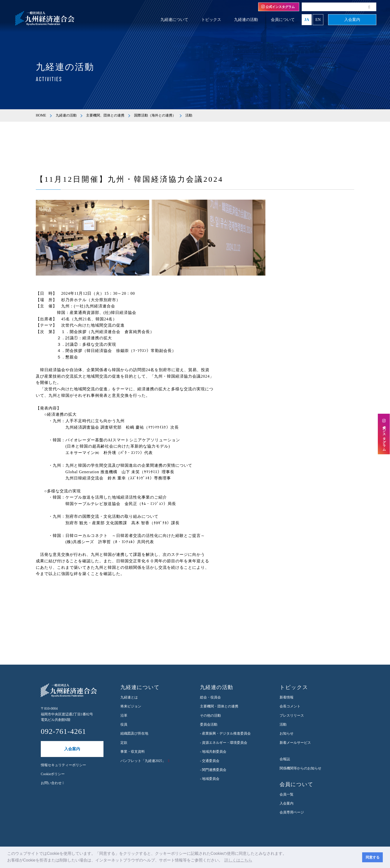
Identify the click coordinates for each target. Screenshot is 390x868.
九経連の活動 (246, 20)
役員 (124, 724)
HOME (41, 115)
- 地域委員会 (210, 779)
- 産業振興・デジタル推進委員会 (225, 733)
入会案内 (352, 20)
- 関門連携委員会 (213, 770)
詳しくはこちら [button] (238, 860)
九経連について (174, 20)
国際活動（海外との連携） (155, 115)
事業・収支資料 (133, 752)
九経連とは (129, 697)
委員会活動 (209, 724)
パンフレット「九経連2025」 (143, 761)
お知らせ (287, 733)
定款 (124, 743)
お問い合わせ (52, 783)
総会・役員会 (210, 697)
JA (307, 20)
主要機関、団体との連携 (105, 115)
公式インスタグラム (278, 7)
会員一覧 (287, 794)
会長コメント (290, 706)
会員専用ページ (292, 812)
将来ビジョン (131, 706)
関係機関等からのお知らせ (300, 768)
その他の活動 (210, 716)
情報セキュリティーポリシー (63, 765)
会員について (283, 20)
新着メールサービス (295, 743)
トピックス (211, 20)
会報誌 (285, 759)
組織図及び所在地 (134, 733)
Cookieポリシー (53, 774)
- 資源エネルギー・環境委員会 (224, 743)
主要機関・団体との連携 (219, 706)
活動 (283, 724)
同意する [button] (373, 857)
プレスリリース (292, 716)
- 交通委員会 (210, 761)
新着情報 (287, 697)
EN (318, 20)
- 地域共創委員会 (213, 752)
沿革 (124, 716)
